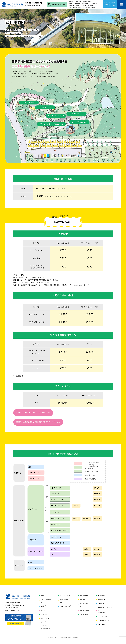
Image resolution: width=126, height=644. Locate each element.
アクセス (82, 600)
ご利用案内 (43, 610)
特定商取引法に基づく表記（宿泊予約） (105, 610)
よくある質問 (102, 596)
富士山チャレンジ (45, 625)
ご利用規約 (101, 604)
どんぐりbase (44, 620)
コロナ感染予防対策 (104, 620)
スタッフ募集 (102, 624)
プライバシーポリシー (104, 616)
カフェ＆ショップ (64, 596)
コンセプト (43, 606)
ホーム (42, 596)
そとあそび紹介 (84, 610)
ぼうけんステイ (44, 623)
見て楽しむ (43, 614)
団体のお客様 (84, 614)
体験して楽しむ (44, 617)
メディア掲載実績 (84, 605)
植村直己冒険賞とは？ (64, 601)
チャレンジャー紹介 (65, 606)
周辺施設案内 (84, 596)
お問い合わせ (102, 600)
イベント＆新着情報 (45, 601)
